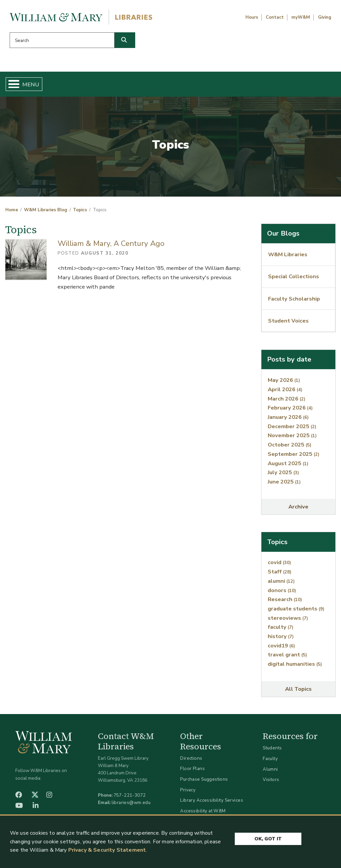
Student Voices (288, 323)
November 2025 (292, 438)
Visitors (271, 782)
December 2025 (292, 429)
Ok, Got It (268, 839)
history (281, 639)
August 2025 (288, 466)
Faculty (270, 761)
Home (29, 85)
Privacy (188, 792)
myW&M (301, 17)
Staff (280, 574)
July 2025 (283, 475)
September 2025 (294, 457)
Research (285, 602)
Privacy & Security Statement (107, 850)
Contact (275, 17)
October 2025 (290, 447)
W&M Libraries (288, 257)
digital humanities (295, 667)
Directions (191, 761)
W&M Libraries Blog (46, 213)
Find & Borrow (68, 85)
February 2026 (290, 410)
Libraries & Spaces (190, 85)
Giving (325, 17)
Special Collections (294, 279)
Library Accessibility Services (212, 803)
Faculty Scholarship (294, 301)
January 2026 (288, 420)
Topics (80, 213)
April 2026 (285, 392)
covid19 (281, 648)
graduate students (296, 611)
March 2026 (287, 401)
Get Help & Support (126, 85)
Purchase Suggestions (204, 782)
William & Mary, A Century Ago (111, 246)
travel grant (287, 657)
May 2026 (284, 383)
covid (279, 565)
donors (282, 593)
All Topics (298, 692)
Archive (298, 509)
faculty (281, 630)
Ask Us (312, 85)
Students (272, 751)
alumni (281, 584)
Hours (252, 17)
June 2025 (284, 484)
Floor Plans (192, 771)
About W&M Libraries (254, 85)
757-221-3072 (130, 798)
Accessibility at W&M (203, 813)
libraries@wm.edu (131, 805)
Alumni (270, 772)
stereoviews (288, 621)
